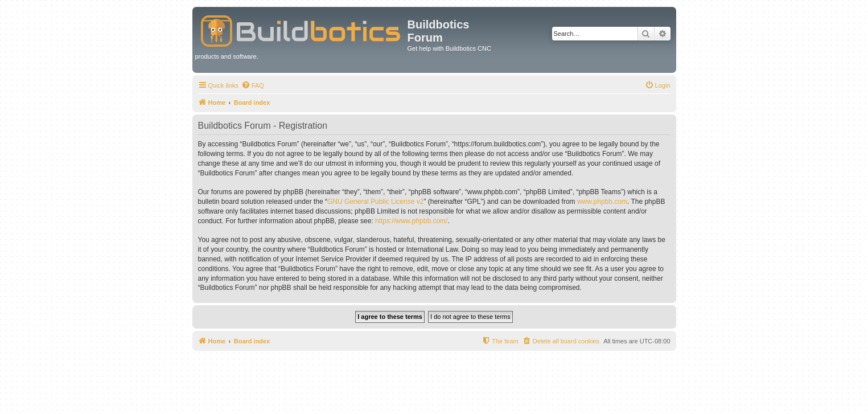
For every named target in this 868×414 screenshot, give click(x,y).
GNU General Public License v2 (375, 202)
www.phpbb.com (602, 202)
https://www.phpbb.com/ (411, 221)
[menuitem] (253, 85)
